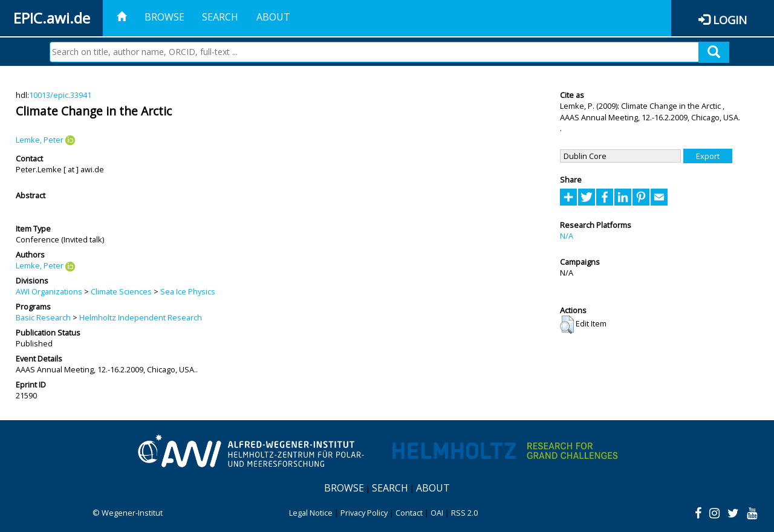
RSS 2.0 (464, 513)
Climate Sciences (121, 291)
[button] (567, 325)
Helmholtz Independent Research (141, 317)
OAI (437, 513)
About (273, 17)
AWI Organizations (49, 291)
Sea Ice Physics (188, 291)
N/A (567, 236)
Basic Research (43, 317)
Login (730, 20)
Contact (409, 513)
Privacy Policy (364, 513)
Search (220, 17)
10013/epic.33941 (60, 95)
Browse (164, 17)
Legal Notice (311, 513)
